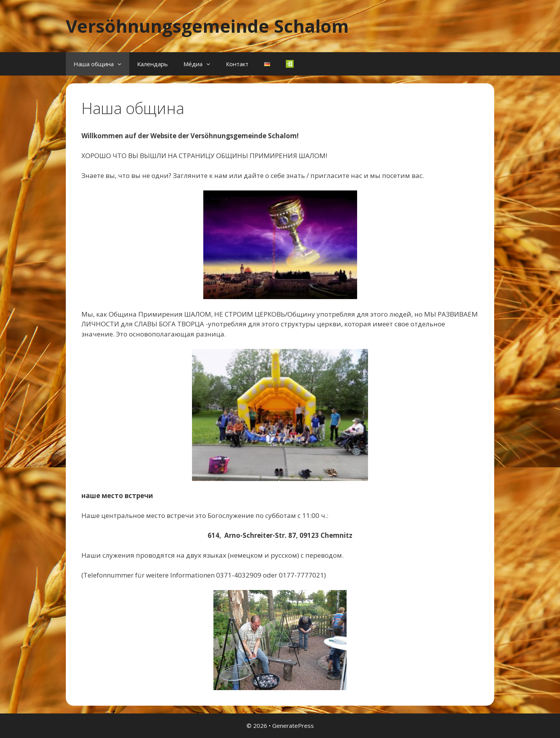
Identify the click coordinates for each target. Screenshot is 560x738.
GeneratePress (293, 726)
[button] (122, 64)
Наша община (101, 64)
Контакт (237, 64)
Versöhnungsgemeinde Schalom (207, 26)
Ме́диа (201, 64)
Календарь (152, 64)
